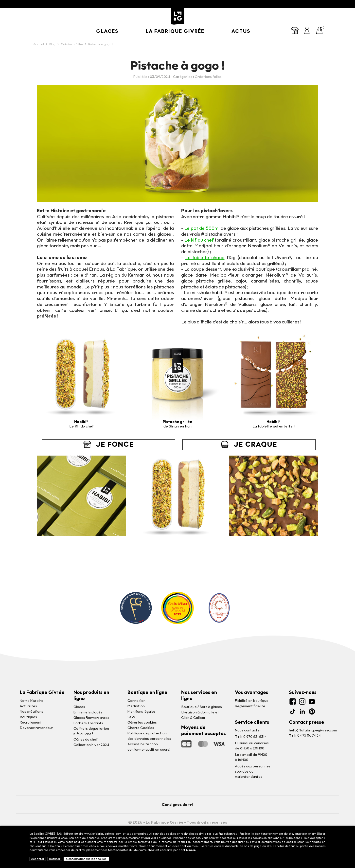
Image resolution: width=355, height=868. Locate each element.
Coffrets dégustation (91, 729)
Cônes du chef (86, 739)
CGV (131, 717)
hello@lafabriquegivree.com (313, 730)
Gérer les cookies (142, 722)
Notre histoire (32, 701)
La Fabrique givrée (175, 31)
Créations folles (208, 77)
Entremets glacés (88, 712)
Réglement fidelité (250, 706)
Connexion (136, 701)
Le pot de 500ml (202, 228)
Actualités (28, 706)
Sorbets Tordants (88, 723)
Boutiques (28, 717)
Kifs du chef (83, 734)
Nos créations (31, 712)
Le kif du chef (199, 240)
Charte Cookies (141, 728)
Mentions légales (142, 712)
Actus (241, 31)
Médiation (136, 706)
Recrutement (31, 722)
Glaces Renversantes (91, 718)
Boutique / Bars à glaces (202, 707)
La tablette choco (205, 257)
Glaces (107, 31)
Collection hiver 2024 (91, 745)
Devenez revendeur (36, 728)
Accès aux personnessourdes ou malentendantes (253, 771)
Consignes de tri (177, 805)
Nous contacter (248, 730)
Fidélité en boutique (252, 701)
